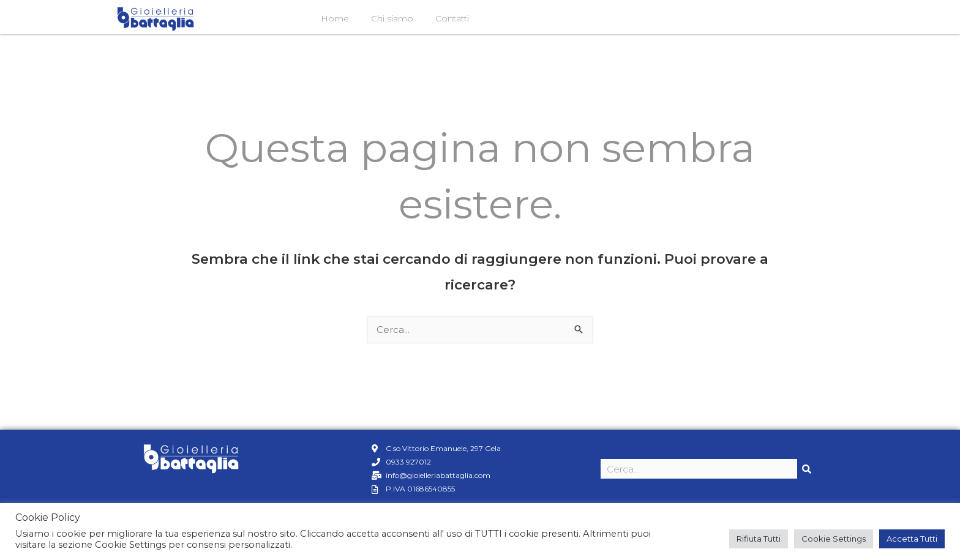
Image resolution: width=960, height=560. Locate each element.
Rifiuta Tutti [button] (759, 539)
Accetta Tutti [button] (912, 539)
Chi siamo (392, 18)
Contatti (452, 18)
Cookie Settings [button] (834, 539)
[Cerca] (807, 469)
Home (335, 18)
